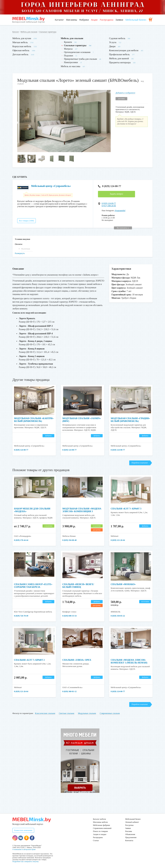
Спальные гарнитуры (48, 32)
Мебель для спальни (29, 32)
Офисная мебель (21, 50)
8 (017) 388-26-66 (109, 206)
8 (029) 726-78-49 (21, 616)
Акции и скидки (100, 834)
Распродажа (107, 20)
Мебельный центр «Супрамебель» (51, 186)
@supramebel (120, 211)
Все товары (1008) (27, 221)
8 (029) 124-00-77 (109, 186)
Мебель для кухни (22, 38)
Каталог (59, 20)
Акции (94, 20)
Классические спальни (45, 713)
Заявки (119, 20)
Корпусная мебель (22, 46)
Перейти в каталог (140, 463)
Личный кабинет (132, 822)
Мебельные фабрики (101, 825)
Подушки (68, 56)
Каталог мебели (99, 819)
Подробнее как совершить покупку (26, 861)
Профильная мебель (119, 54)
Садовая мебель (117, 38)
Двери (112, 46)
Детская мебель (20, 54)
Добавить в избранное (125, 93)
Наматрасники (71, 62)
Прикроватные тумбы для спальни (80, 59)
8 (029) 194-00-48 (69, 540)
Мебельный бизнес (136, 20)
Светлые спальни (66, 713)
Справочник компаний (102, 828)
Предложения (131, 837)
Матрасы (68, 49)
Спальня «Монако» (123, 584)
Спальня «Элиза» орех (77, 660)
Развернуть (20, 253)
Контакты (129, 840)
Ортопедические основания (77, 52)
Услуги (113, 42)
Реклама (129, 831)
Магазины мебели (100, 822)
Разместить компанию (23, 830)
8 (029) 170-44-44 (21, 540)
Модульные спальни (87, 713)
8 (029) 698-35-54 (69, 616)
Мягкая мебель (20, 42)
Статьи (96, 840)
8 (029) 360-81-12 (69, 691)
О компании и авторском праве (24, 849)
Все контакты (123, 228)
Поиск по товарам (100, 831)
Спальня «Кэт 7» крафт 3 (126, 509)
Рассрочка (129, 825)
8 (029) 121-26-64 (118, 540)
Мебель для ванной (119, 58)
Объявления (130, 834)
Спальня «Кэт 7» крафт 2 (29, 660)
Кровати (68, 42)
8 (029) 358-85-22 (118, 616)
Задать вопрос (116, 194)
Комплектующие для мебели (124, 50)
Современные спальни (110, 713)
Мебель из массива (70, 66)
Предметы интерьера (120, 62)
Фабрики (84, 20)
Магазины (72, 20)
